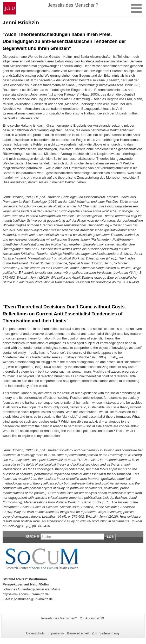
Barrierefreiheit (78, 633)
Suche (32, 536)
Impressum (56, 633)
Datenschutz (35, 633)
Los (110, 537)
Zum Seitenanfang (105, 633)
